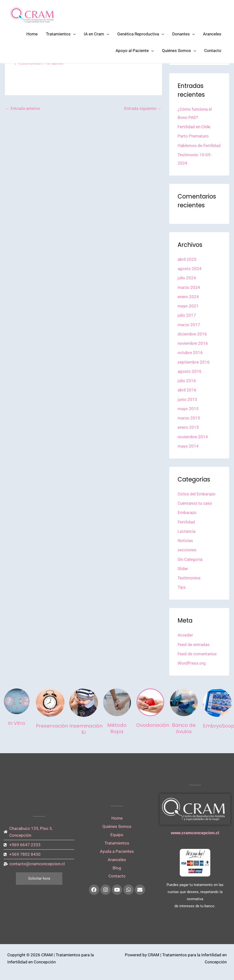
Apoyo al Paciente (132, 51)
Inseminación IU (86, 729)
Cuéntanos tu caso (195, 503)
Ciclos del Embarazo (197, 494)
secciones (187, 550)
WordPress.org (192, 663)
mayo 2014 (188, 446)
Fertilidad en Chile (194, 127)
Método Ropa (117, 728)
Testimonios (189, 578)
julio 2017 (187, 315)
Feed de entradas (194, 645)
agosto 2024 (190, 269)
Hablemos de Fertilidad (199, 146)
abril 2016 (187, 390)
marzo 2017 (189, 325)
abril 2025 (187, 259)
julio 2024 (187, 278)
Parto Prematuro (193, 136)
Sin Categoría (190, 559)
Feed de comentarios (197, 654)
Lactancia (186, 531)
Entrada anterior (23, 108)
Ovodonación (153, 725)
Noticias (185, 541)
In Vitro (17, 723)
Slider (183, 569)
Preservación (52, 726)
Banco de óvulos (184, 728)
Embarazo (187, 512)
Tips (182, 587)
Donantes (181, 34)
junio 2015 (187, 399)
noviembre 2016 (193, 343)
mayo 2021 (188, 306)
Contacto (213, 51)
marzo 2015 (189, 418)
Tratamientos (58, 34)
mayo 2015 (188, 409)
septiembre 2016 (194, 362)
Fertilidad (186, 522)
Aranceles (212, 34)
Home (32, 34)
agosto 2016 (190, 371)
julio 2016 (187, 381)
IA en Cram (94, 34)
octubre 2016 (190, 353)
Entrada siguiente (143, 108)
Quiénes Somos (176, 51)
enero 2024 (188, 297)
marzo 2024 (189, 287)
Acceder (185, 635)
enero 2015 (188, 427)
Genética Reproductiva (138, 34)
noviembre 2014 (193, 437)
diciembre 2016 (192, 334)
